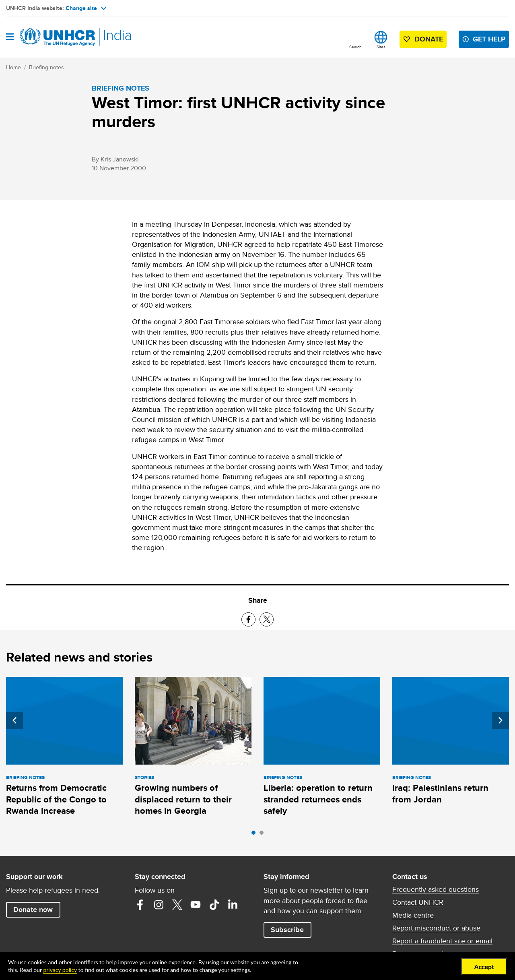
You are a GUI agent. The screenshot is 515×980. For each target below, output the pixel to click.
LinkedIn (233, 905)
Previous (14, 720)
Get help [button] (489, 39)
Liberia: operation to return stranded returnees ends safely (318, 799)
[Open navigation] (10, 37)
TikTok (214, 905)
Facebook (140, 905)
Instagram (159, 905)
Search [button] (355, 47)
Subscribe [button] (287, 930)
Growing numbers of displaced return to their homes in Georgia (183, 799)
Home (13, 67)
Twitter (177, 905)
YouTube (196, 905)
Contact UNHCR (418, 902)
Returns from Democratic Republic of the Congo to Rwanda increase (56, 799)
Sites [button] (381, 47)
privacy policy (60, 970)
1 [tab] (255, 835)
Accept (484, 967)
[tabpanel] (64, 748)
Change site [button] (86, 8)
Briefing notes (46, 67)
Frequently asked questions (436, 889)
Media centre (413, 915)
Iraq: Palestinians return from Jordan (440, 793)
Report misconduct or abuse (436, 928)
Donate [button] (429, 39)
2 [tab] (264, 835)
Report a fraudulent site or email (442, 941)
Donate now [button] (33, 910)
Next (501, 720)
